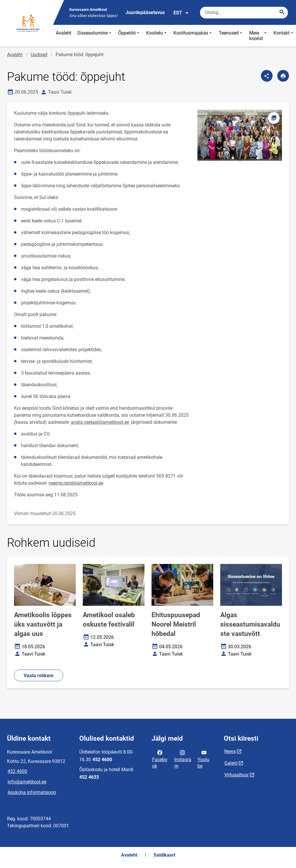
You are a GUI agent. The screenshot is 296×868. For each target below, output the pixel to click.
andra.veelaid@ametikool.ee (100, 422)
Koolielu (157, 36)
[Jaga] (267, 76)
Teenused (231, 36)
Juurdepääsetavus (145, 12)
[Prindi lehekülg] (283, 76)
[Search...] (282, 13)
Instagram (183, 759)
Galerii (231, 763)
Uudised (39, 55)
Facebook (160, 759)
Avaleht (64, 33)
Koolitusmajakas (193, 36)
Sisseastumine (95, 36)
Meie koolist (258, 36)
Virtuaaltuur (236, 775)
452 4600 (17, 771)
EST (181, 13)
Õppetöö (129, 36)
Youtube (203, 759)
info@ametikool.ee (27, 782)
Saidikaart (164, 855)
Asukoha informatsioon (32, 792)
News (230, 751)
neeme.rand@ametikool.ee (76, 483)
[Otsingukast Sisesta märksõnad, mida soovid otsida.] (244, 13)
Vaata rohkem (39, 676)
